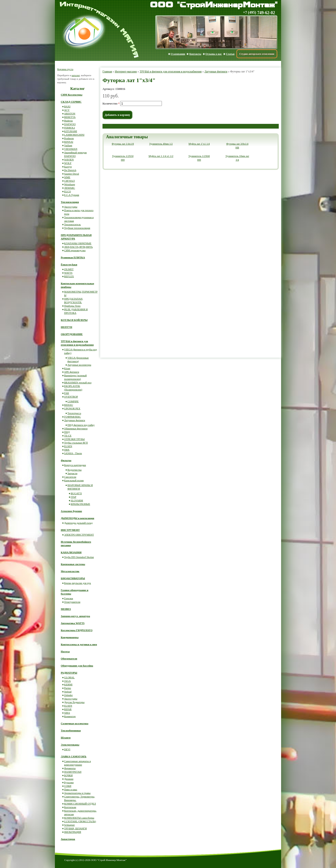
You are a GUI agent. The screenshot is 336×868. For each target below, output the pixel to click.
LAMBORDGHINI (74, 135)
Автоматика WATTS (73, 623)
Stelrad (68, 692)
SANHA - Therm (73, 453)
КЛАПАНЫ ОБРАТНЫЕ (78, 243)
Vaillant (68, 145)
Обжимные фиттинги (76, 428)
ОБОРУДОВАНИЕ (72, 334)
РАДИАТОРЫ (69, 673)
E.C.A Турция (72, 195)
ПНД (67, 432)
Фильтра (66, 460)
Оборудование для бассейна (77, 666)
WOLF (68, 163)
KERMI (68, 684)
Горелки (69, 598)
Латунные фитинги (216, 71)
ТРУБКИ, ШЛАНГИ (75, 828)
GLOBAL (69, 677)
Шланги (66, 738)
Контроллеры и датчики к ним (79, 644)
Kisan (67, 368)
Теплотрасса (74, 413)
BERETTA (70, 117)
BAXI (67, 106)
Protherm (69, 138)
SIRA (67, 713)
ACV (67, 110)
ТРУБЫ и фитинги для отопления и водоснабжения (171, 71)
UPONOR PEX (72, 408)
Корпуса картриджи (75, 465)
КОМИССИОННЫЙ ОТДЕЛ (80, 804)
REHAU (69, 405)
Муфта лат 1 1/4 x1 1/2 (161, 156)
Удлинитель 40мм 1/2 (161, 144)
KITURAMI (71, 131)
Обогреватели (69, 658)
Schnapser (69, 825)
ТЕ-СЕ (68, 436)
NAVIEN (69, 159)
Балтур (68, 167)
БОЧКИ (68, 775)
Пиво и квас (71, 789)
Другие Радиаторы (74, 702)
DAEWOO (70, 124)
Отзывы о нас (214, 54)
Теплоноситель (72, 224)
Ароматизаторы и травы (77, 793)
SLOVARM (77, 500)
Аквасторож (68, 839)
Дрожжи (69, 779)
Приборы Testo (72, 306)
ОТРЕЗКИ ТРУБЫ (74, 439)
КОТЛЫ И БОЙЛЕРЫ (74, 320)
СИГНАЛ (69, 181)
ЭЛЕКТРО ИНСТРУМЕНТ (79, 535)
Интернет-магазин (126, 71)
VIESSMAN (71, 149)
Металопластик (70, 571)
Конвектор (70, 716)
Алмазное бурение (71, 511)
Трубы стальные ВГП (76, 443)
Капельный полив (74, 480)
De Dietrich (70, 170)
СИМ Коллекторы (72, 95)
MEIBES (66, 609)
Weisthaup (70, 184)
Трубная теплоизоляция (77, 228)
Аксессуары (71, 207)
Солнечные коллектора (75, 723)
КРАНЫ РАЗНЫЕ (80, 504)
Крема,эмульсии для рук (78, 583)
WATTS (68, 273)
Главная (107, 71)
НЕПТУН (66, 327)
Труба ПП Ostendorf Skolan (79, 557)
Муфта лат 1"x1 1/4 (199, 144)
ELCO (68, 191)
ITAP (74, 497)
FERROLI (70, 128)
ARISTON (70, 113)
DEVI (67, 749)
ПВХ (67, 450)
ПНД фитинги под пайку (81, 425)
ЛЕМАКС (70, 188)
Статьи (230, 54)
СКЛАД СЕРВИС (71, 102)
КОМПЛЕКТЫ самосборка (79, 818)
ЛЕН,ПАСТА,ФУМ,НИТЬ (78, 247)
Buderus (68, 121)
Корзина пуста (65, 69)
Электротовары (70, 745)
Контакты (195, 54)
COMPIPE (73, 401)
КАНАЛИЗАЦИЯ (71, 552)
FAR (67, 393)
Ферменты (70, 768)
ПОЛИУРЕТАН (73, 772)
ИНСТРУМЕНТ (70, 530)
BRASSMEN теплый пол (78, 382)
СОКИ (68, 786)
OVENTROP (71, 397)
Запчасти (72, 473)
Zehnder (68, 695)
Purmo (68, 688)
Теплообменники (71, 730)
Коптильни (70, 807)
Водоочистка (74, 470)
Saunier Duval (72, 174)
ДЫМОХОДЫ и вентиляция (78, 518)
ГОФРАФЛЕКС (72, 417)
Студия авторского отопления (257, 54)
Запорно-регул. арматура (75, 616)
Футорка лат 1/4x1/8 (123, 144)
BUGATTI (76, 493)
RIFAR (68, 709)
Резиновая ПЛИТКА (73, 257)
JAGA (67, 681)
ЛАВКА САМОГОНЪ (74, 756)
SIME (67, 177)
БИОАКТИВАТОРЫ (73, 578)
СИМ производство (75, 250)
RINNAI (69, 142)
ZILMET (69, 269)
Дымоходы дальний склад (78, 523)
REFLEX (69, 276)
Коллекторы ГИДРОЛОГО (77, 630)
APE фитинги (72, 372)
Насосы (65, 651)
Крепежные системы (73, 564)
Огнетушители (72, 602)
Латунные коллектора (79, 365)
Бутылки (69, 782)
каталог (76, 75)
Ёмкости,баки (69, 264)
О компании (178, 54)
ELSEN (68, 446)
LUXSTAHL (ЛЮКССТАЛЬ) (80, 821)
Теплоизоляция (70, 202)
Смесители (70, 477)
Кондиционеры (70, 637)
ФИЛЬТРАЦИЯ (73, 832)
